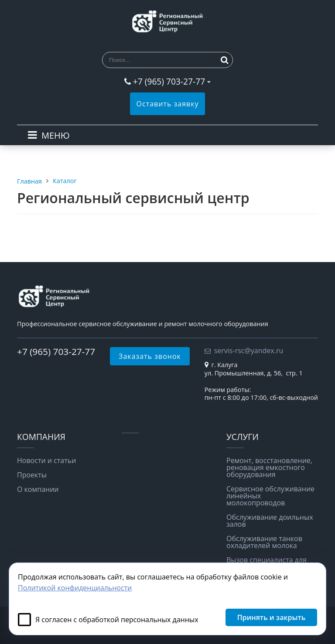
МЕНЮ (56, 135)
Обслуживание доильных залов (270, 521)
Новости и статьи (46, 460)
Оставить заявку (168, 104)
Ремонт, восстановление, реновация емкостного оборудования (269, 467)
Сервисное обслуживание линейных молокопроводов (270, 496)
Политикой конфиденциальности (75, 588)
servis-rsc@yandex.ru (249, 351)
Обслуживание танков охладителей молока (264, 542)
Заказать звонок (150, 356)
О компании (38, 489)
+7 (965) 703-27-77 (169, 81)
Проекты (32, 475)
